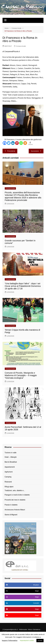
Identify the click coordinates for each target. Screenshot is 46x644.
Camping (8, 477)
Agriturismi (9, 472)
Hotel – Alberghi (11, 457)
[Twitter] (9, 143)
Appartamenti (10, 467)
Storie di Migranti (11, 515)
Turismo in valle (10, 453)
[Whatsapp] (21, 143)
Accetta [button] (40, 641)
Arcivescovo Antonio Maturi (15, 510)
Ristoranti (8, 482)
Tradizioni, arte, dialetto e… (15, 490)
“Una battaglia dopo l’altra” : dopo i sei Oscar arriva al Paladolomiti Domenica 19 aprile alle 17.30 (23, 286)
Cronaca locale (21, 46)
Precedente (10, 151)
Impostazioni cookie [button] (27, 640)
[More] (25, 143)
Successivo (36, 151)
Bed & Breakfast (11, 462)
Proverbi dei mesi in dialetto (15, 500)
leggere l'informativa (10, 640)
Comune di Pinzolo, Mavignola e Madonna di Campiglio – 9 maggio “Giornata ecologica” (21, 375)
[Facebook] (5, 143)
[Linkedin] (13, 143)
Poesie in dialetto (11, 505)
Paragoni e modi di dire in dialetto (17, 495)
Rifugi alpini (9, 487)
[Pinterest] (17, 143)
